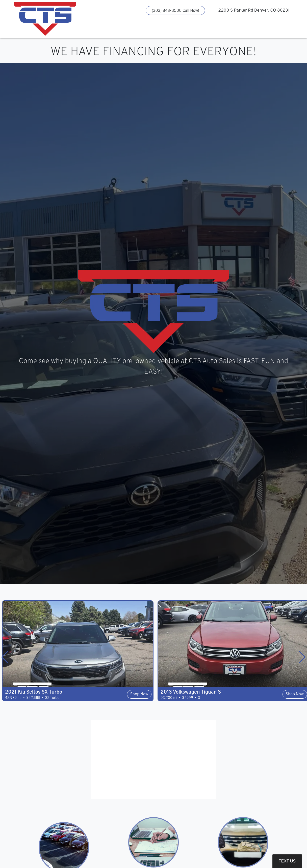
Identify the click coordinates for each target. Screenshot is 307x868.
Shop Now (139, 694)
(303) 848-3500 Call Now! (175, 11)
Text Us (287, 861)
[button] (119, 29)
